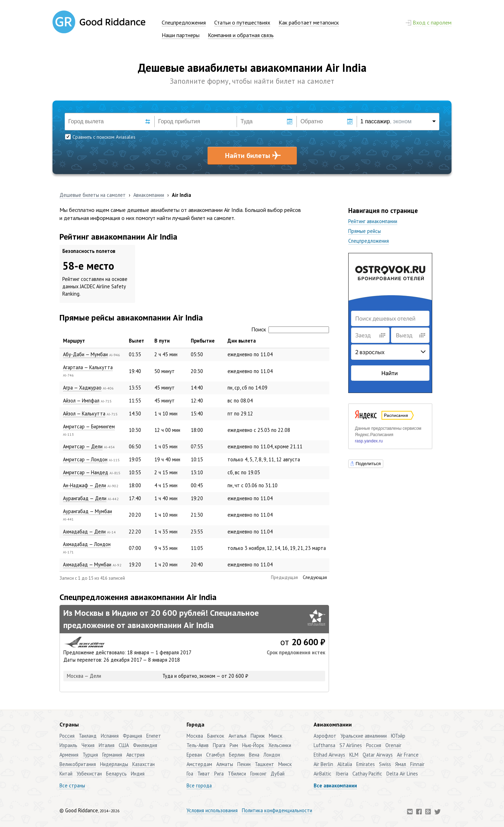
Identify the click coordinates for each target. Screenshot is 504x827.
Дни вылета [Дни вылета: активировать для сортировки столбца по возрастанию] (242, 341)
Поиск (290, 329)
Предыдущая (284, 577)
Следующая (315, 577)
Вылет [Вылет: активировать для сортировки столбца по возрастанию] (136, 341)
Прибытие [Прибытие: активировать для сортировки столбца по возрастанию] (203, 341)
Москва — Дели (84, 676)
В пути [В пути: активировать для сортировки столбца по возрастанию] (162, 341)
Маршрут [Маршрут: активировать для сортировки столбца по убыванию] (74, 341)
